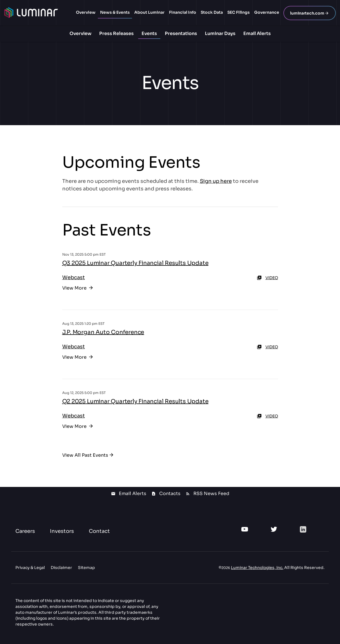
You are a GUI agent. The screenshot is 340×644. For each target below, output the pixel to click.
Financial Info (183, 12)
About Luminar (149, 12)
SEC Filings (239, 12)
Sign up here (216, 181)
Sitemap (86, 568)
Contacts (170, 494)
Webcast (74, 277)
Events (149, 33)
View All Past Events (85, 455)
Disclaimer (61, 568)
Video (267, 278)
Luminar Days (220, 33)
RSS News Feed (211, 494)
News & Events (115, 12)
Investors (62, 531)
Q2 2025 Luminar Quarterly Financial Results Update (135, 401)
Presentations (181, 33)
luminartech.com (307, 13)
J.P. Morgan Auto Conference (103, 332)
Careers (25, 531)
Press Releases (116, 33)
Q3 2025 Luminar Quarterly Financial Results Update (135, 263)
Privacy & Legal (30, 568)
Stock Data (212, 12)
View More (75, 288)
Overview (86, 12)
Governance (267, 12)
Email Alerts (257, 33)
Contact (99, 531)
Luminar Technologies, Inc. (257, 568)
